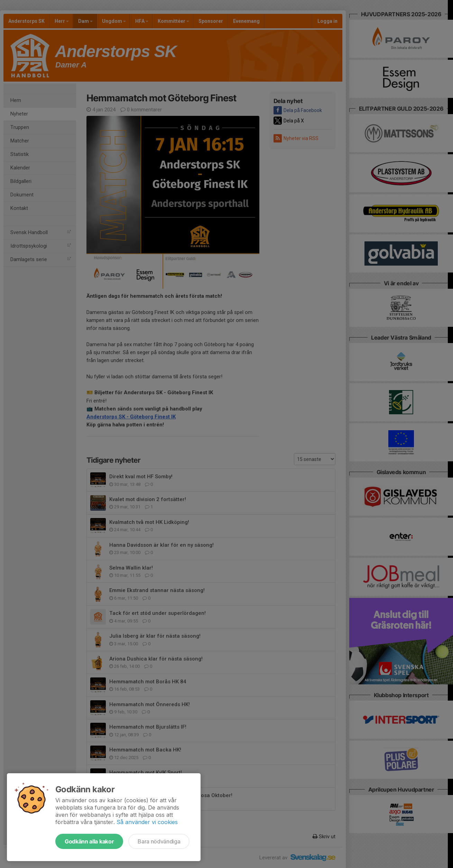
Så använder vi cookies (147, 822)
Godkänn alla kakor (89, 841)
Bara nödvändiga (159, 841)
